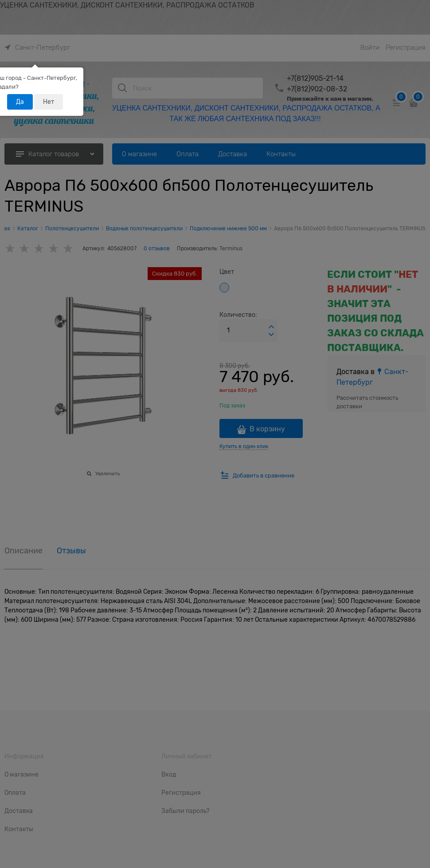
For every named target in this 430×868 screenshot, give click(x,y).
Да (20, 102)
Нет (49, 102)
